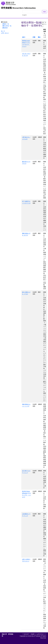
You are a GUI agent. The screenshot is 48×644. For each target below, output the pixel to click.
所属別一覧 (6, 24)
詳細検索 (5, 28)
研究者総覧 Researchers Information (18, 8)
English (24, 15)
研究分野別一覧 (7, 26)
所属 (34, 37)
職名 (39, 37)
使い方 (3, 31)
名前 (23, 37)
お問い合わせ (5, 33)
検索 (44, 12)
